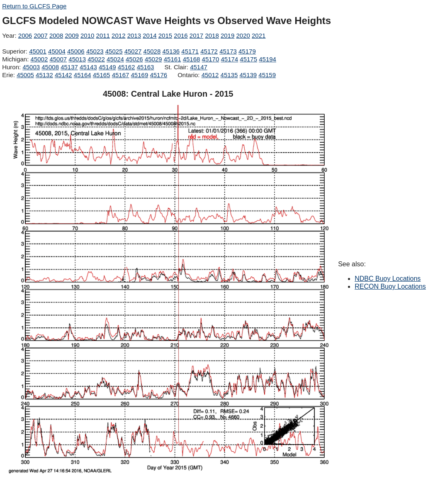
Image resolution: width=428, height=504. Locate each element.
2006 (25, 35)
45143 (88, 67)
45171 (190, 51)
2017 (196, 35)
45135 (229, 75)
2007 (40, 35)
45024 (115, 59)
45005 (25, 75)
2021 (259, 35)
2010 (87, 35)
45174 (229, 59)
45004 (57, 51)
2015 (165, 35)
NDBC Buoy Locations (388, 279)
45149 (107, 67)
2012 (118, 35)
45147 (199, 67)
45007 (58, 59)
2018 (212, 35)
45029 (153, 59)
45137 (69, 67)
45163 (146, 67)
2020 (243, 35)
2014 (150, 35)
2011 (103, 35)
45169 (140, 75)
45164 (83, 75)
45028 (152, 51)
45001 (38, 51)
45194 (267, 59)
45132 (44, 75)
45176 (158, 75)
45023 (95, 51)
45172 (209, 51)
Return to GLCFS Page (34, 6)
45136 (171, 51)
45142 (63, 75)
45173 (228, 51)
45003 (31, 67)
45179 (247, 51)
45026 (134, 59)
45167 (121, 75)
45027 (133, 51)
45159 (267, 75)
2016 (181, 35)
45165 (102, 75)
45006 (76, 51)
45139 (248, 75)
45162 (126, 67)
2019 (227, 35)
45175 (248, 59)
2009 (72, 35)
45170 (211, 59)
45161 (173, 59)
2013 (134, 35)
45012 (210, 75)
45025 (114, 51)
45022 (96, 59)
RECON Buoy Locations (390, 286)
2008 (56, 35)
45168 (192, 59)
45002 (39, 59)
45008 (50, 67)
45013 (77, 59)
